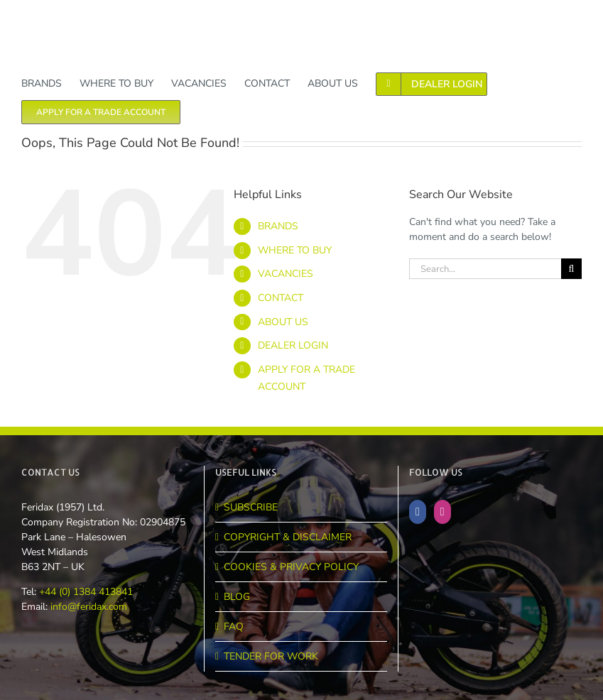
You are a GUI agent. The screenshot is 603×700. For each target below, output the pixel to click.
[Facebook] (418, 512)
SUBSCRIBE (251, 507)
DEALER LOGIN (293, 345)
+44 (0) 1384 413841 (85, 592)
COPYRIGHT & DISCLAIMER (288, 537)
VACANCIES (286, 274)
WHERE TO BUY (295, 250)
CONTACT (281, 298)
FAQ (234, 627)
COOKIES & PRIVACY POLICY (291, 567)
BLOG (237, 597)
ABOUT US (283, 322)
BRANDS (278, 226)
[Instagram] (442, 512)
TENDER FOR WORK (271, 656)
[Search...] (485, 269)
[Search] (571, 269)
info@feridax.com (89, 607)
